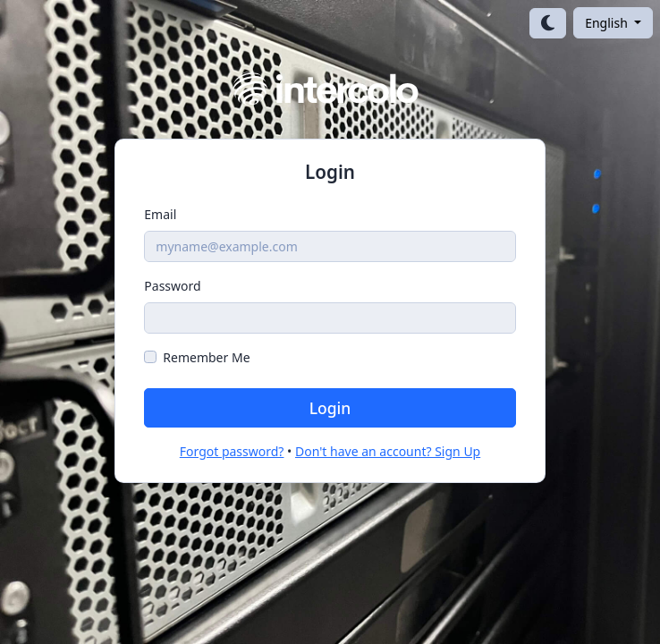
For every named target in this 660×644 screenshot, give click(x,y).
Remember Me (206, 357)
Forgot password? (232, 451)
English (608, 23)
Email (160, 214)
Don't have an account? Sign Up (388, 451)
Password (172, 286)
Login (330, 408)
